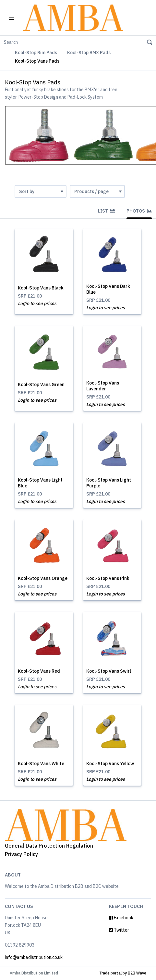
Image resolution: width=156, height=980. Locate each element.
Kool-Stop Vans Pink (108, 578)
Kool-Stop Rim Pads (36, 53)
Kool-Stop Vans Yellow (110, 764)
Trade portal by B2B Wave (123, 973)
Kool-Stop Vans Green (41, 385)
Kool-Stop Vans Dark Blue (108, 289)
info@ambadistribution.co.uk (34, 957)
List (106, 211)
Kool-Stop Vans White (41, 764)
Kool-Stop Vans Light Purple (109, 483)
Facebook (121, 918)
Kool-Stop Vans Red (39, 671)
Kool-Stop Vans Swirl (109, 671)
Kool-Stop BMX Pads (89, 53)
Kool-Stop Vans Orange (43, 578)
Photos (139, 211)
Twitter (119, 930)
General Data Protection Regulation (49, 846)
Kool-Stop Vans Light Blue (40, 483)
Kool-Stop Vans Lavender (103, 386)
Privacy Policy (21, 854)
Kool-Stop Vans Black (41, 288)
